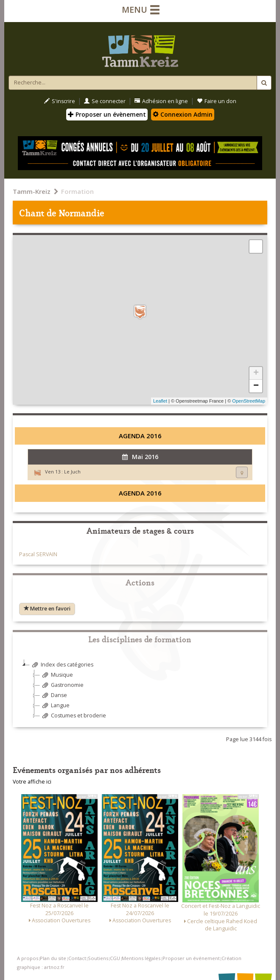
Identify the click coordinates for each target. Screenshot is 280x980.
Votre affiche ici (32, 782)
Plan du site (53, 958)
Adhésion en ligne (161, 101)
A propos (28, 958)
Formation (77, 191)
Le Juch (72, 472)
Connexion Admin (183, 114)
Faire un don (217, 101)
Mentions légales (141, 958)
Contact (77, 958)
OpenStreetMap (249, 401)
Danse (53, 696)
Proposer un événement (191, 958)
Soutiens (98, 958)
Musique (56, 675)
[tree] (140, 693)
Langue (55, 706)
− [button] (256, 386)
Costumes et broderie (73, 716)
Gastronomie (62, 685)
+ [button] (256, 373)
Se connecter (105, 101)
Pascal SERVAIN (38, 554)
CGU (115, 958)
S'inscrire (60, 101)
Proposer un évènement (107, 114)
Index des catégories (62, 665)
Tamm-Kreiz (32, 191)
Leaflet (160, 401)
